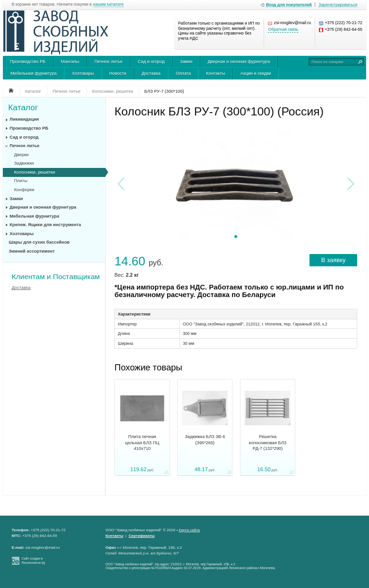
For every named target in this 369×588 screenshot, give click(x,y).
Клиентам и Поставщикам (56, 276)
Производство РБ (28, 61)
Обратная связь (283, 30)
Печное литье (108, 61)
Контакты (215, 73)
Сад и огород (151, 61)
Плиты (21, 181)
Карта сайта (189, 530)
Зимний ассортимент (32, 251)
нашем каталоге (108, 4)
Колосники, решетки (35, 172)
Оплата (183, 73)
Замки (186, 61)
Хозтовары (83, 73)
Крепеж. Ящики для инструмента (45, 225)
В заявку (334, 260)
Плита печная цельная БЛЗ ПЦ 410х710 (142, 443)
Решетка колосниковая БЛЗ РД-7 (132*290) (268, 443)
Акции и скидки (256, 73)
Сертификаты (142, 536)
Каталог (23, 108)
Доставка (151, 73)
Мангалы (70, 61)
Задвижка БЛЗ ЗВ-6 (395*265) (205, 439)
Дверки (21, 155)
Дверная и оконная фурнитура (239, 61)
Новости (118, 73)
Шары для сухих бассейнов (39, 242)
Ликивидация (24, 119)
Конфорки (24, 190)
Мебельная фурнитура (34, 73)
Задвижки (24, 163)
